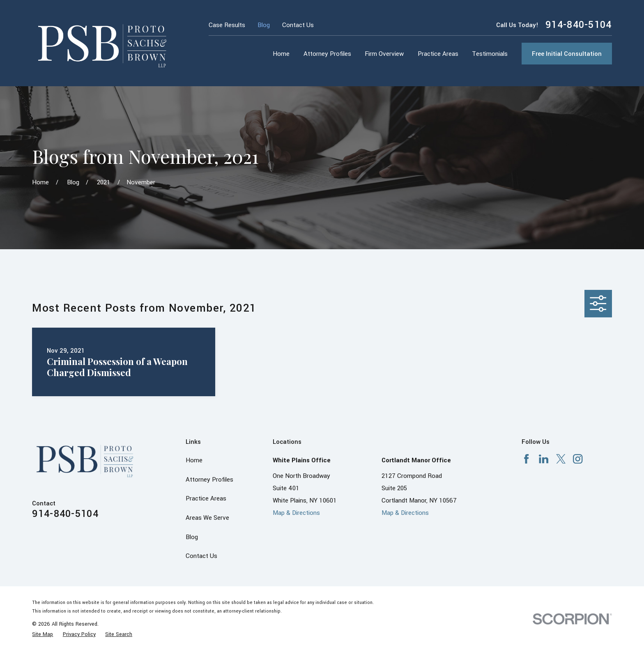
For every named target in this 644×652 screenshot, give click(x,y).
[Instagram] (578, 459)
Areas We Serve (207, 518)
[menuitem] (43, 635)
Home (194, 460)
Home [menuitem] (281, 54)
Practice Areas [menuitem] (438, 54)
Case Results (227, 25)
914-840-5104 (579, 25)
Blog (264, 25)
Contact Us (298, 25)
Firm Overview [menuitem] (384, 54)
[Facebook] (526, 459)
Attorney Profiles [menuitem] (327, 54)
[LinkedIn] (544, 459)
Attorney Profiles (209, 480)
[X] (561, 459)
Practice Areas (206, 498)
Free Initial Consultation (567, 54)
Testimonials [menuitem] (490, 54)
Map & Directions (296, 513)
